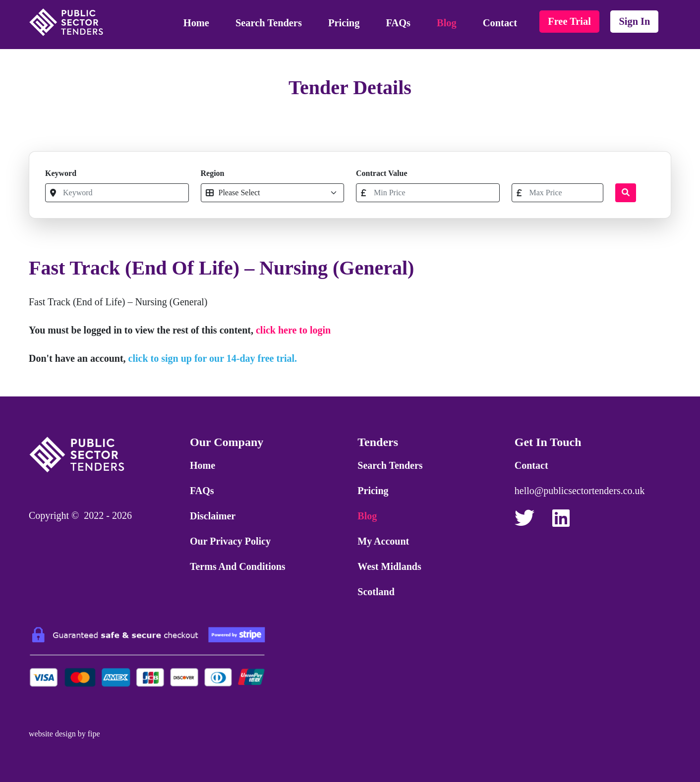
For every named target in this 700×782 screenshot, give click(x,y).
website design (52, 734)
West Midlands (389, 566)
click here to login (293, 330)
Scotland (376, 592)
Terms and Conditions (238, 566)
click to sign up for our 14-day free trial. (213, 358)
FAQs (398, 23)
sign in (634, 21)
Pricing (344, 23)
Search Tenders (269, 23)
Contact (500, 23)
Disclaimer (213, 516)
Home (196, 23)
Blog (447, 23)
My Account (383, 541)
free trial (569, 21)
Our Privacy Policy (230, 541)
